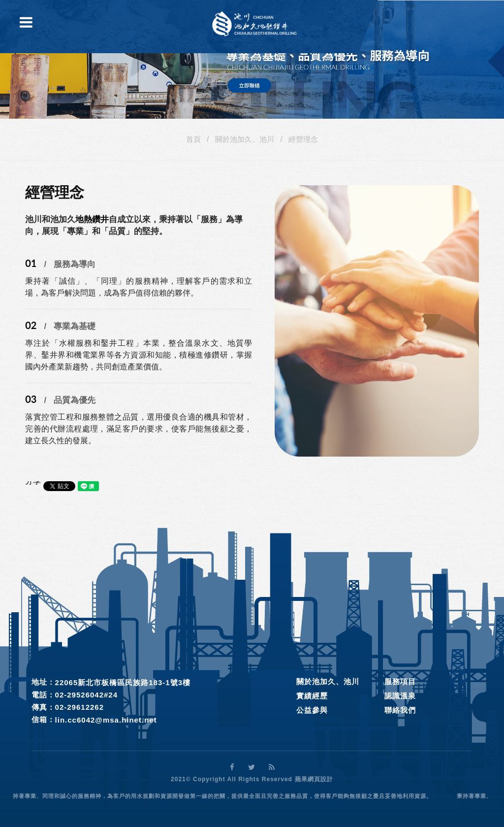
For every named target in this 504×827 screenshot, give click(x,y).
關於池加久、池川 (245, 139)
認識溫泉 (400, 696)
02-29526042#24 (86, 695)
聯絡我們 (400, 710)
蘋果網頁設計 (314, 779)
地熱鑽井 (92, 219)
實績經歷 (312, 696)
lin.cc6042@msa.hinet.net (106, 720)
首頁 (193, 139)
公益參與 (312, 710)
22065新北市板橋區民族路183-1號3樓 (123, 682)
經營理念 (303, 139)
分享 (33, 481)
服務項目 (400, 681)
